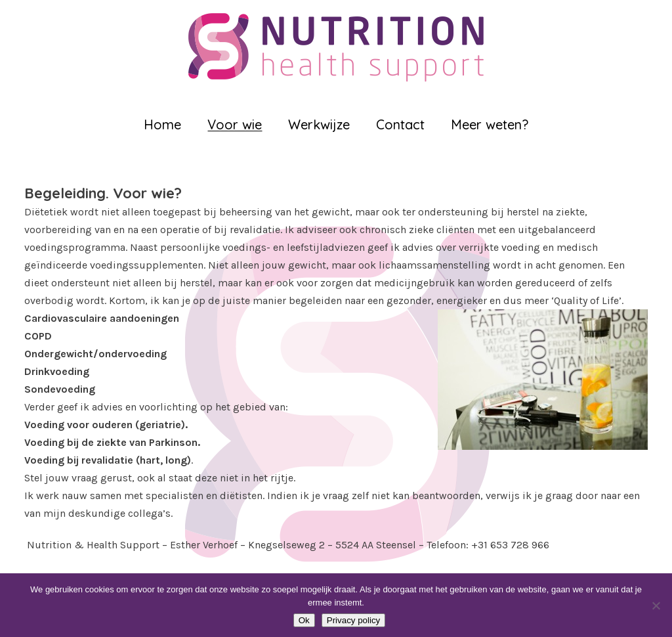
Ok (304, 620)
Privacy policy (353, 620)
